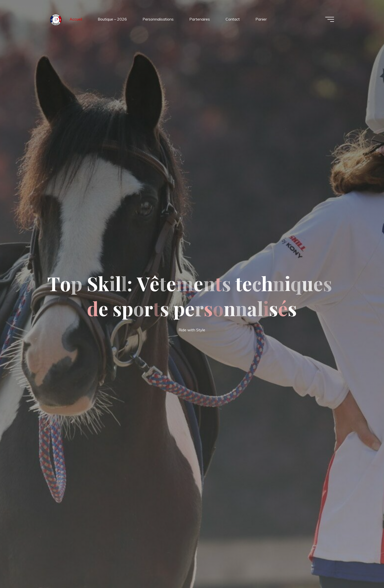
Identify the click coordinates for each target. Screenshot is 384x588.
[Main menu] (330, 19)
